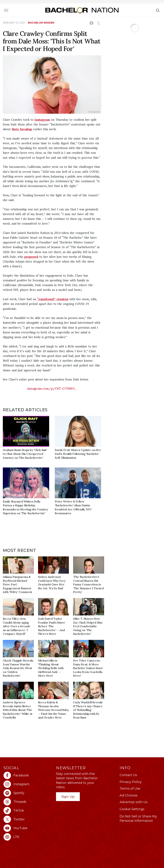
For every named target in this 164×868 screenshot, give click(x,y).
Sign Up (68, 797)
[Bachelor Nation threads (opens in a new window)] (28, 802)
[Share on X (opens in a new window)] (98, 23)
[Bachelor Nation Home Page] (82, 10)
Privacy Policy (131, 782)
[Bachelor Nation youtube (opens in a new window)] (28, 828)
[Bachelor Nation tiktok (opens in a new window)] (28, 811)
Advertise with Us (134, 802)
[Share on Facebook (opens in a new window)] (92, 23)
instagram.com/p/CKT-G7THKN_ (52, 389)
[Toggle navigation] (6, 10)
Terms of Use (130, 789)
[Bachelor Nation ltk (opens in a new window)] (28, 837)
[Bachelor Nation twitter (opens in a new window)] (28, 819)
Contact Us (128, 775)
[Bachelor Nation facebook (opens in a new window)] (28, 775)
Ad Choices (129, 795)
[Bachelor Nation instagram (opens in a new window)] (28, 784)
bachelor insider (41, 23)
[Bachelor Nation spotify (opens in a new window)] (28, 793)
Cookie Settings (132, 809)
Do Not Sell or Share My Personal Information (138, 819)
